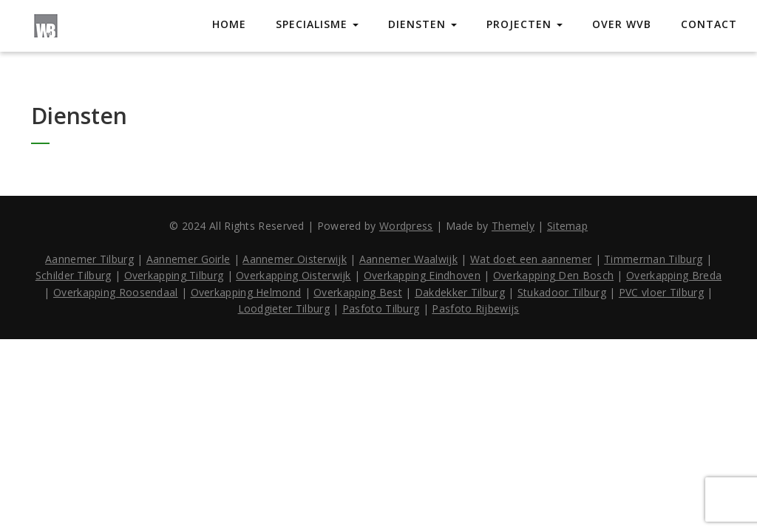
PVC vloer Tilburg (661, 292)
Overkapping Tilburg (174, 275)
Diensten (422, 24)
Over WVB (622, 24)
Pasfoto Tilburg (381, 308)
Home (229, 24)
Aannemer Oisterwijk (295, 259)
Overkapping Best (358, 292)
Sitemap (567, 226)
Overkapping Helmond (246, 292)
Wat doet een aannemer (531, 259)
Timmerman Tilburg (653, 259)
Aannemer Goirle (189, 259)
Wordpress (406, 226)
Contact (709, 24)
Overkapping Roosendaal (116, 292)
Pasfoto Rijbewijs (475, 308)
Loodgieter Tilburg (284, 308)
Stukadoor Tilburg (562, 292)
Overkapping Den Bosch (553, 275)
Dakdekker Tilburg (460, 292)
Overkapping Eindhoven (422, 275)
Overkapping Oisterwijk (293, 275)
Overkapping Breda (674, 275)
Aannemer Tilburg (89, 259)
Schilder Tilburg (74, 275)
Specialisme (317, 24)
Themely (513, 226)
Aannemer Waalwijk (408, 259)
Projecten (525, 24)
